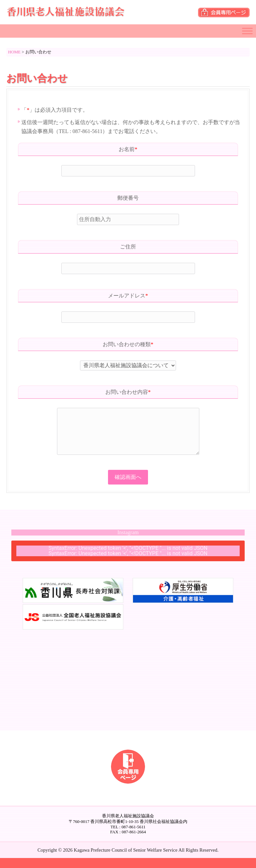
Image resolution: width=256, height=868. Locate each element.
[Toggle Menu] (247, 31)
